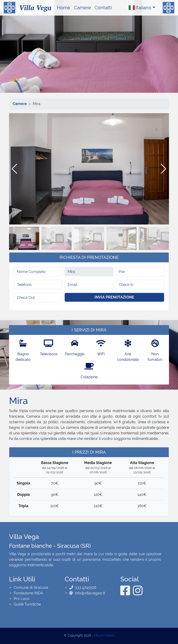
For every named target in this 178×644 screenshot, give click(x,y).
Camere (82, 8)
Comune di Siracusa (31, 588)
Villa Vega (35, 8)
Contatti (103, 8)
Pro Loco (22, 599)
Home (64, 8)
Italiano (140, 8)
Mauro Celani (104, 635)
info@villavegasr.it (90, 593)
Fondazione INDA (28, 593)
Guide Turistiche (27, 604)
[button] (164, 169)
